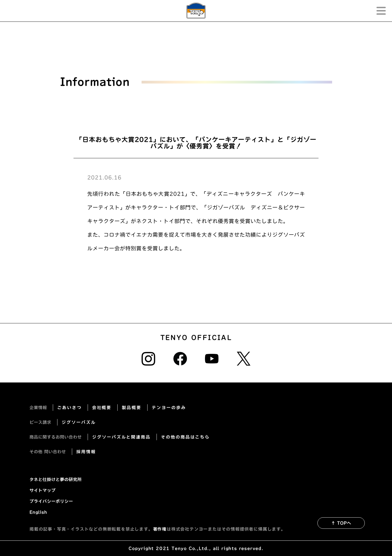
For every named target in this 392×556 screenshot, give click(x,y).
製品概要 (131, 408)
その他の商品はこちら (185, 437)
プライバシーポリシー (51, 501)
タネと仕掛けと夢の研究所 (56, 479)
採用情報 (86, 452)
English (38, 512)
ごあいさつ (69, 408)
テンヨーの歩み (169, 408)
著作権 (160, 529)
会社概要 (102, 408)
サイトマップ (42, 490)
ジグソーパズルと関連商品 (121, 437)
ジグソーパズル (79, 422)
